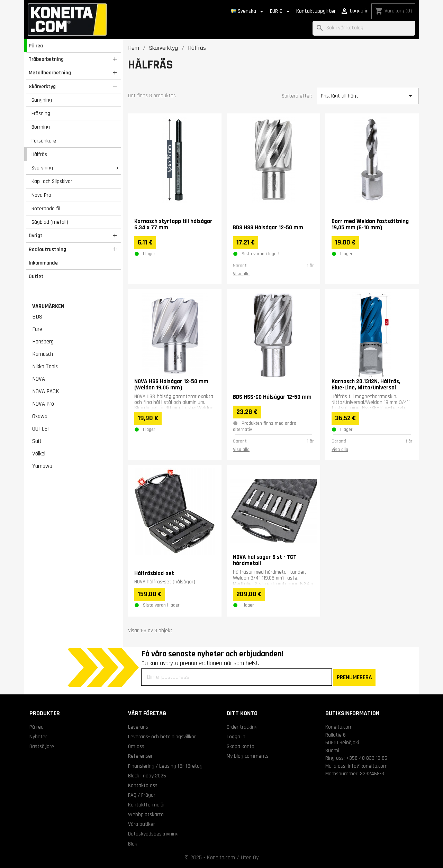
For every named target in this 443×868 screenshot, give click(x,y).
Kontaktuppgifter (316, 11)
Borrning (41, 127)
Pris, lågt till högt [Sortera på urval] (368, 96)
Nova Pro (41, 195)
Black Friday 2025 (147, 776)
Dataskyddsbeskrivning (153, 834)
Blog (133, 844)
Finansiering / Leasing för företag (165, 766)
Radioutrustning (47, 249)
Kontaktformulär (147, 805)
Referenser (140, 756)
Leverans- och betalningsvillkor (162, 737)
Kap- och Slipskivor (52, 181)
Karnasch (43, 354)
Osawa (40, 416)
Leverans (138, 727)
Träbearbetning (46, 59)
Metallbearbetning (50, 73)
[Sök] (364, 28)
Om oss (136, 746)
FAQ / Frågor (142, 795)
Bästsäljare (42, 746)
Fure (37, 329)
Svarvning (42, 168)
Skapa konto (241, 746)
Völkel (39, 454)
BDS (37, 317)
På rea (36, 46)
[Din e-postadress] (237, 677)
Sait (37, 441)
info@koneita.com (368, 766)
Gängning (42, 100)
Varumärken (48, 306)
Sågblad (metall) (50, 222)
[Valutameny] (281, 11)
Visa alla (241, 274)
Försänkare (44, 141)
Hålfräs (39, 154)
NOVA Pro (43, 404)
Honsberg (43, 342)
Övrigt (36, 236)
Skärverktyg (42, 86)
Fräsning (41, 113)
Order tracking (242, 727)
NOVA (39, 379)
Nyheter (38, 737)
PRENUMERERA (354, 677)
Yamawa (42, 466)
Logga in (236, 737)
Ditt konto (242, 713)
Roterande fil (46, 209)
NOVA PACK (46, 391)
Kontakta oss (143, 785)
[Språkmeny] (248, 11)
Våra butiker (142, 824)
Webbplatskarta (146, 814)
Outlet (36, 276)
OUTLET (41, 429)
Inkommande (43, 263)
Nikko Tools (45, 367)
